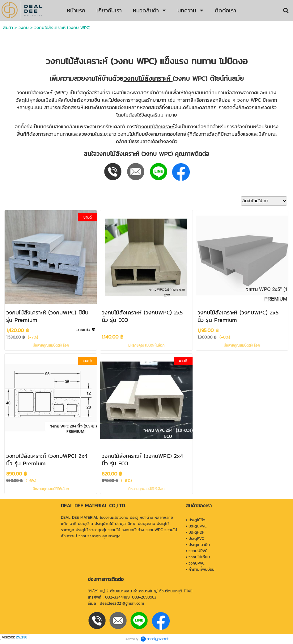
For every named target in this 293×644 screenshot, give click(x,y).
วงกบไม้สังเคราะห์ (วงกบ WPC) (62, 28)
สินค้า (8, 28)
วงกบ (24, 28)
